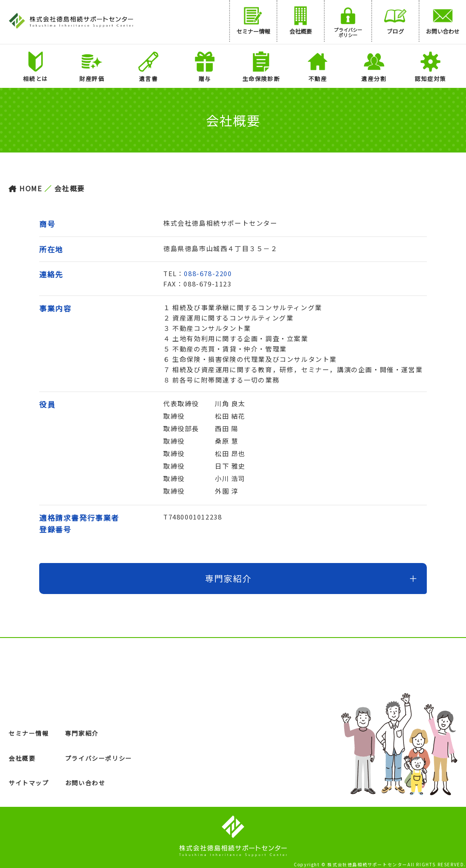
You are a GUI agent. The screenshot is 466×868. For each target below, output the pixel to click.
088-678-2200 (208, 273)
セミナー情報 (29, 733)
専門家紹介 (82, 733)
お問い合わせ (85, 783)
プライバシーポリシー (99, 758)
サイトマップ (29, 783)
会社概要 (22, 758)
